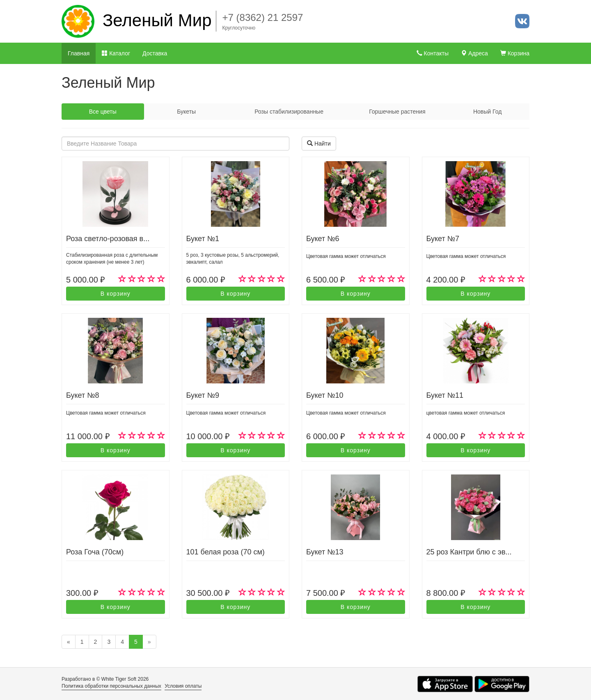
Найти (319, 144)
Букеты (186, 112)
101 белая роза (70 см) (226, 552)
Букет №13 (325, 552)
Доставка (155, 53)
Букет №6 (323, 239)
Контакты (433, 53)
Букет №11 (445, 395)
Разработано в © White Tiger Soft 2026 (105, 679)
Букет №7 (443, 239)
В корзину (116, 294)
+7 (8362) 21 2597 (263, 17)
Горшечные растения (397, 112)
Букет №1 (203, 239)
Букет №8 (82, 395)
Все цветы (103, 112)
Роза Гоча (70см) (95, 552)
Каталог (116, 53)
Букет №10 (325, 395)
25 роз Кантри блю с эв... (469, 552)
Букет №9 (203, 395)
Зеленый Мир (157, 20)
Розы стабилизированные (289, 112)
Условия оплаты (183, 686)
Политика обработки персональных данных (111, 686)
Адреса (474, 53)
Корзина (515, 53)
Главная (79, 53)
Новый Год (487, 112)
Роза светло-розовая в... (108, 239)
